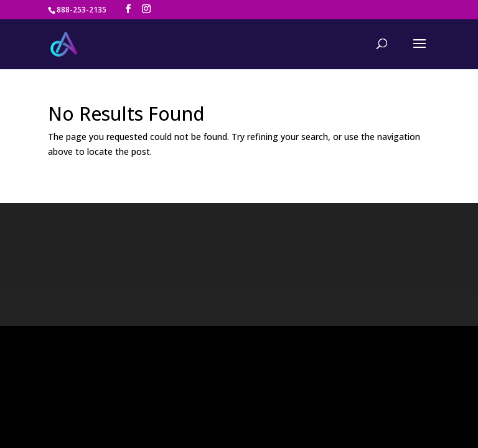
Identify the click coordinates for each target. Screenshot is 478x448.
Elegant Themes (216, 290)
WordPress (314, 290)
